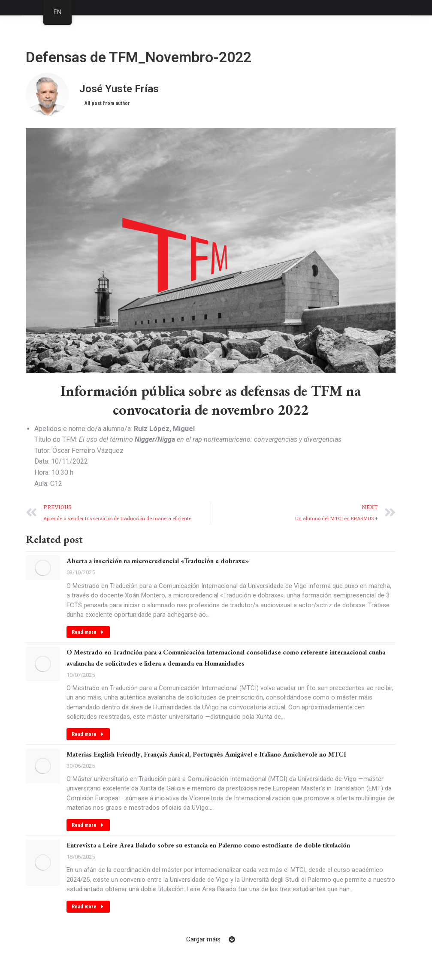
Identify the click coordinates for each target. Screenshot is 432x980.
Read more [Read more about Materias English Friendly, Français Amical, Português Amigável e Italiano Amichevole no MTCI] (88, 825)
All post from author (107, 103)
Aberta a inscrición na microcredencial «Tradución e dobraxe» (158, 561)
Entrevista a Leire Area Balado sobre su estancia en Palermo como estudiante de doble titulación (208, 845)
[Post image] (43, 568)
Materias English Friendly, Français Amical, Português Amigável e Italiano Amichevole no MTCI (206, 754)
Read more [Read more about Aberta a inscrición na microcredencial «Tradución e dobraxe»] (88, 632)
